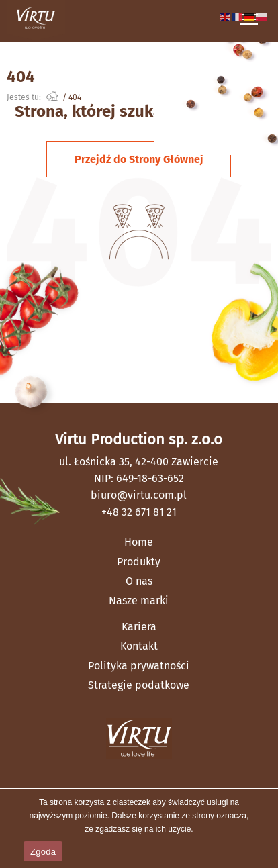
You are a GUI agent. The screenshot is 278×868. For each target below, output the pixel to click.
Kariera (139, 627)
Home (139, 542)
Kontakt (139, 646)
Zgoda (43, 852)
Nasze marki (139, 600)
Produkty (139, 562)
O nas (139, 581)
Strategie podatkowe (139, 685)
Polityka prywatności (139, 666)
